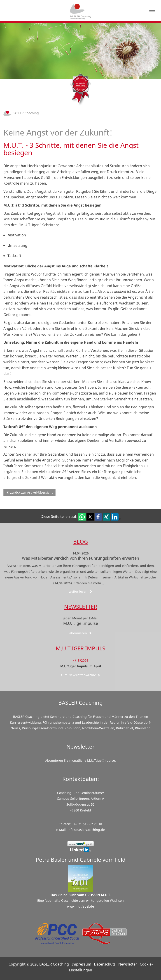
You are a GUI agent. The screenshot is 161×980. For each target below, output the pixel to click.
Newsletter (81, 607)
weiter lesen (80, 591)
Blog (80, 541)
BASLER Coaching (21, 113)
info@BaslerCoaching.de (86, 830)
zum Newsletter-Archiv (81, 675)
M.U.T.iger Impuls (80, 648)
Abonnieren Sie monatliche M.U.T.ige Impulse (80, 760)
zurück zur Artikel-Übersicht (29, 492)
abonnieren (80, 633)
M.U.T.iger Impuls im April (81, 666)
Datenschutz (105, 964)
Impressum (81, 964)
